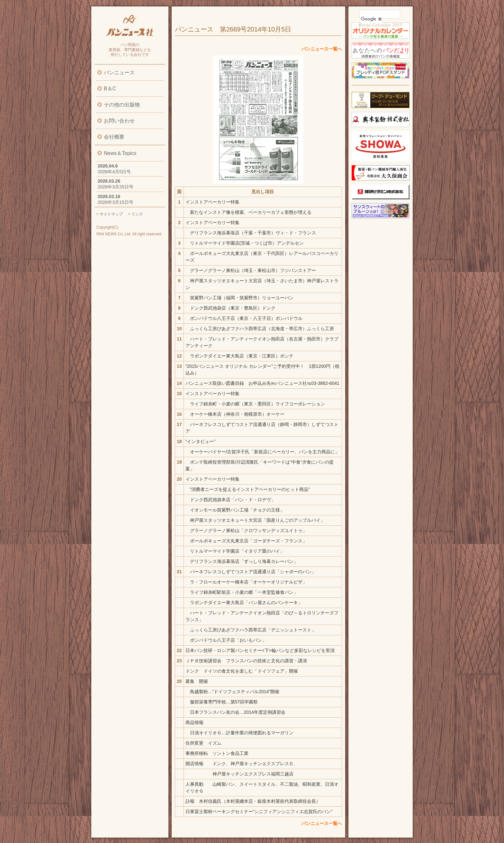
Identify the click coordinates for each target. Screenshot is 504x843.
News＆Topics (120, 153)
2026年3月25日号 (116, 187)
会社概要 (114, 137)
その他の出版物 (122, 105)
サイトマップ (111, 214)
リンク (137, 214)
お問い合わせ (119, 121)
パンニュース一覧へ (322, 49)
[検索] (371, 19)
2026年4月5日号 (114, 172)
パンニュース (119, 73)
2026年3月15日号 (116, 202)
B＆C (110, 89)
